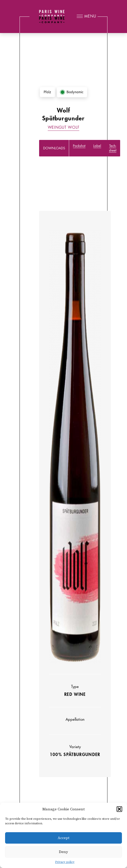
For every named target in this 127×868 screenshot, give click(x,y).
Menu (90, 16)
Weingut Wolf (64, 128)
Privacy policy (65, 862)
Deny (63, 852)
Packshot (79, 146)
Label (97, 146)
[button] (119, 809)
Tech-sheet (113, 148)
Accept (63, 838)
